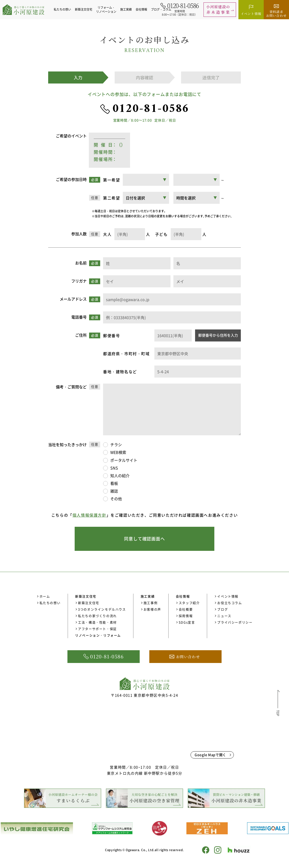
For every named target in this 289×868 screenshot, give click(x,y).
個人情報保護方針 (89, 515)
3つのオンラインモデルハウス (102, 609)
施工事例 (151, 603)
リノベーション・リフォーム (98, 635)
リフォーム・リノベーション (107, 10)
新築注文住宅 (89, 603)
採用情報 (186, 616)
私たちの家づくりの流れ (97, 616)
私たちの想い (63, 9)
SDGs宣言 (187, 622)
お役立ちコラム (230, 603)
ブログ (223, 609)
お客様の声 (152, 609)
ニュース (224, 616)
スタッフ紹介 (189, 603)
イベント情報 (228, 596)
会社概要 (186, 609)
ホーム (45, 596)
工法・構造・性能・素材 (97, 622)
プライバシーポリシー (235, 622)
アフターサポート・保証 (97, 629)
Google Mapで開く (210, 755)
